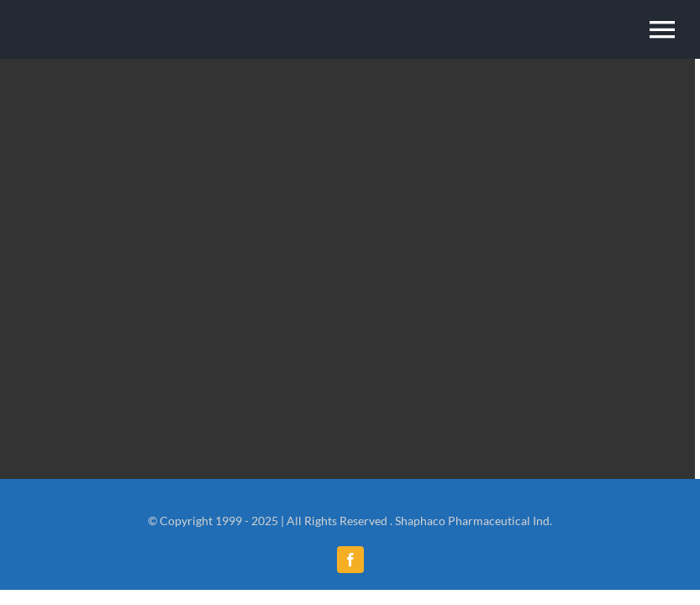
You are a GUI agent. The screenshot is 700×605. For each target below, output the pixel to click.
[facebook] (350, 560)
